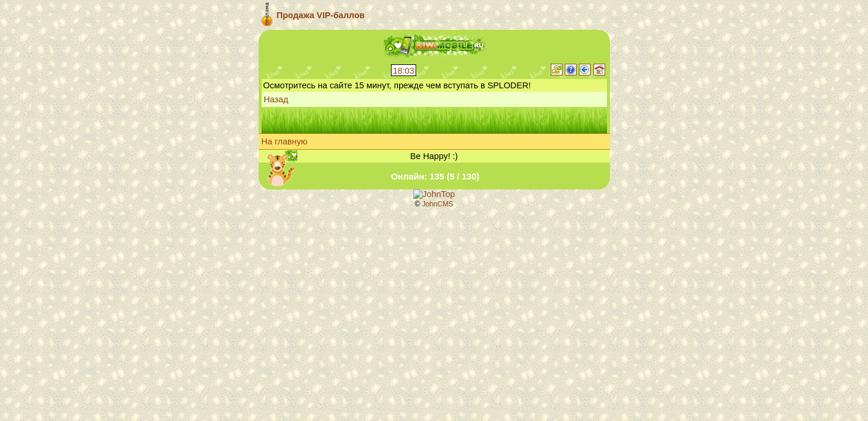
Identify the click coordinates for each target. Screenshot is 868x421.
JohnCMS (438, 204)
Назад (276, 99)
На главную (285, 142)
